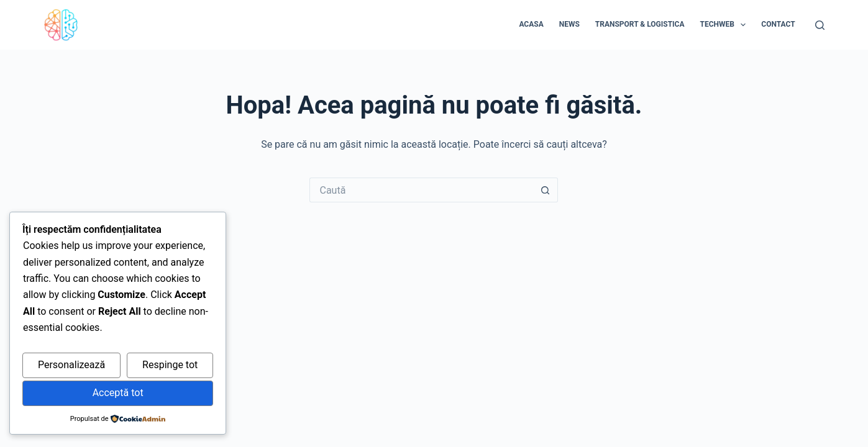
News (569, 24)
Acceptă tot (118, 393)
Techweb (726, 25)
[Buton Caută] (546, 190)
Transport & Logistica (640, 24)
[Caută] (820, 25)
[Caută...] (421, 190)
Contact (778, 24)
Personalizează (71, 365)
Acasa (531, 24)
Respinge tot (170, 365)
